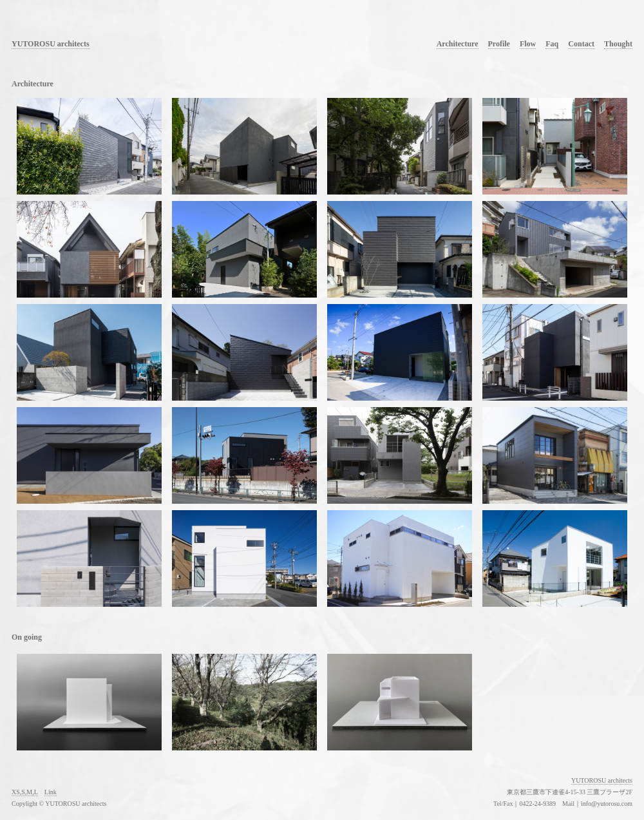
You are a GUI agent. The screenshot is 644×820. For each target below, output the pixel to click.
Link (51, 792)
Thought (618, 44)
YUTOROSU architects (51, 44)
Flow (528, 44)
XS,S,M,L (25, 792)
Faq (552, 44)
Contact (581, 44)
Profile (499, 44)
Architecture (458, 44)
